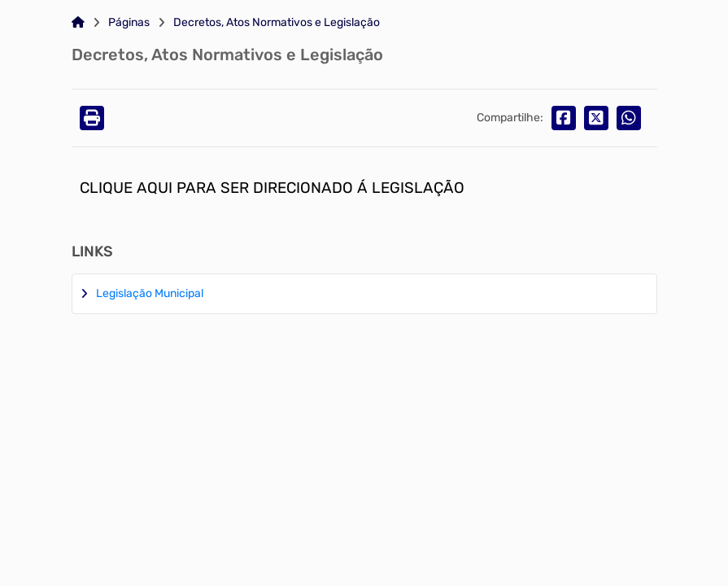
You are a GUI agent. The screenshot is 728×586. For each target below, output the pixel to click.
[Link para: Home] (78, 23)
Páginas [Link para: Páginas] (129, 23)
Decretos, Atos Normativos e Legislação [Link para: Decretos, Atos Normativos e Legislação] (277, 23)
